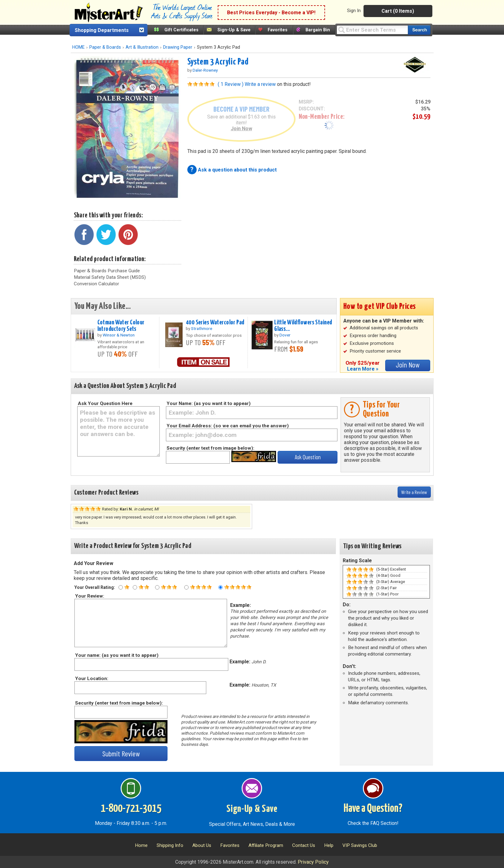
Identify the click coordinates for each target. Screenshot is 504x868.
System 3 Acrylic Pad (218, 62)
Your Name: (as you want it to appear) (209, 403)
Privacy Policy (313, 862)
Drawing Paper (178, 47)
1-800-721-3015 (131, 809)
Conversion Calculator (96, 284)
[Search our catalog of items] (419, 30)
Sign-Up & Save (234, 30)
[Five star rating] (221, 587)
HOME (78, 47)
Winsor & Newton (119, 335)
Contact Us (304, 845)
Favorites (278, 30)
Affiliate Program (266, 845)
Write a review (260, 84)
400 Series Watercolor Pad (215, 323)
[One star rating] (121, 587)
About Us (202, 845)
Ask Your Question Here (105, 403)
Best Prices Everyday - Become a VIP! (271, 13)
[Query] (372, 30)
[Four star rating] (186, 587)
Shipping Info (170, 845)
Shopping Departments (102, 30)
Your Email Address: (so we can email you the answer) (228, 426)
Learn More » (363, 369)
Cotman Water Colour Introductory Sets (121, 326)
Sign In (354, 11)
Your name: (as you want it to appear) (116, 655)
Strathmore (202, 328)
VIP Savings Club (360, 845)
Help (329, 845)
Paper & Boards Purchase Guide (107, 271)
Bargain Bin (318, 30)
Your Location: (91, 679)
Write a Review (414, 492)
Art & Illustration (142, 47)
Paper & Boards (105, 47)
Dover (285, 335)
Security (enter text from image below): (210, 448)
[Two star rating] (135, 587)
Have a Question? (373, 809)
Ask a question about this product (237, 170)
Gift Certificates (181, 30)
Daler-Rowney (205, 70)
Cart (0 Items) (398, 11)
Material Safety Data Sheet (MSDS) (110, 277)
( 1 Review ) (231, 84)
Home (141, 845)
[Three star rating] (157, 587)
